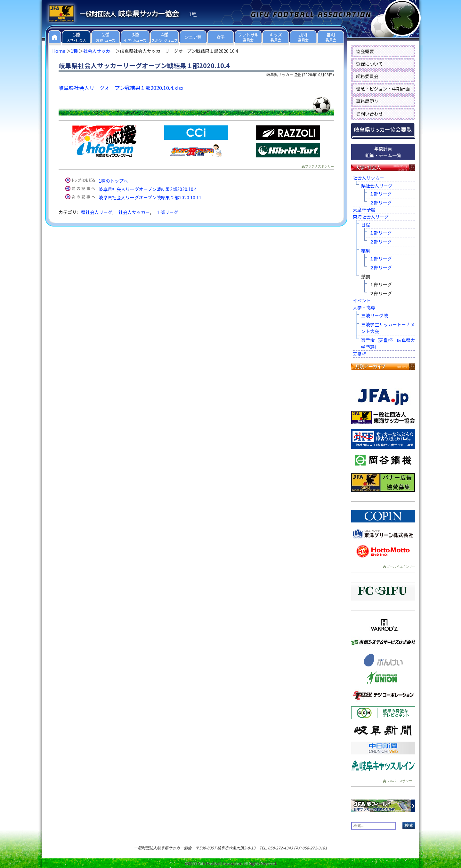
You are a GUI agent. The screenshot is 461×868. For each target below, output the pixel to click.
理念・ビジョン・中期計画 (383, 89)
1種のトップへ (113, 181)
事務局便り (367, 101)
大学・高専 (364, 307)
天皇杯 (360, 354)
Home (59, 51)
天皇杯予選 (364, 210)
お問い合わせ (369, 114)
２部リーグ (381, 203)
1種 (74, 51)
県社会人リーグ (97, 212)
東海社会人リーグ (371, 217)
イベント (362, 300)
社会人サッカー (99, 51)
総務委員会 (367, 76)
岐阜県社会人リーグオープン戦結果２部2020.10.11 (150, 197)
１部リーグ (167, 212)
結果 (366, 251)
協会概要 (365, 51)
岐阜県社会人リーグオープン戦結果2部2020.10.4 (148, 189)
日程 (366, 225)
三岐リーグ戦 (375, 315)
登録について (369, 64)
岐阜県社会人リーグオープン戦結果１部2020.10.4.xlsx (121, 88)
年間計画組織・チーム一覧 (383, 152)
